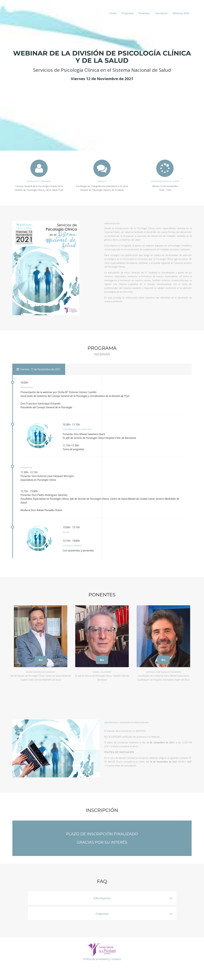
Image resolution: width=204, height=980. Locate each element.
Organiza (102, 914)
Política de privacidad (95, 959)
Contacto (116, 959)
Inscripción (161, 13)
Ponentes (144, 13)
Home (113, 13)
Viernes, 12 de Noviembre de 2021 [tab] (39, 369)
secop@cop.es (131, 762)
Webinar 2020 (181, 13)
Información (102, 898)
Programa (127, 13)
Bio (41, 660)
